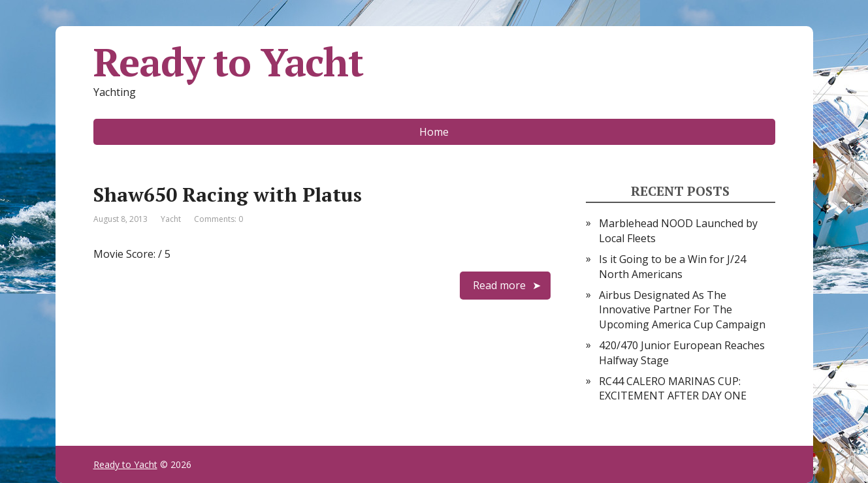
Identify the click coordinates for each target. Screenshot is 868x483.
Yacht (171, 219)
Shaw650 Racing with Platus (228, 195)
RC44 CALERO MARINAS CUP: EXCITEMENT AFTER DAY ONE (673, 388)
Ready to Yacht (228, 62)
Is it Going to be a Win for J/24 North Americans (672, 266)
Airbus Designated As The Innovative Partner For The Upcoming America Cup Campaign (682, 310)
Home (434, 132)
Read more (499, 285)
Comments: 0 (218, 219)
